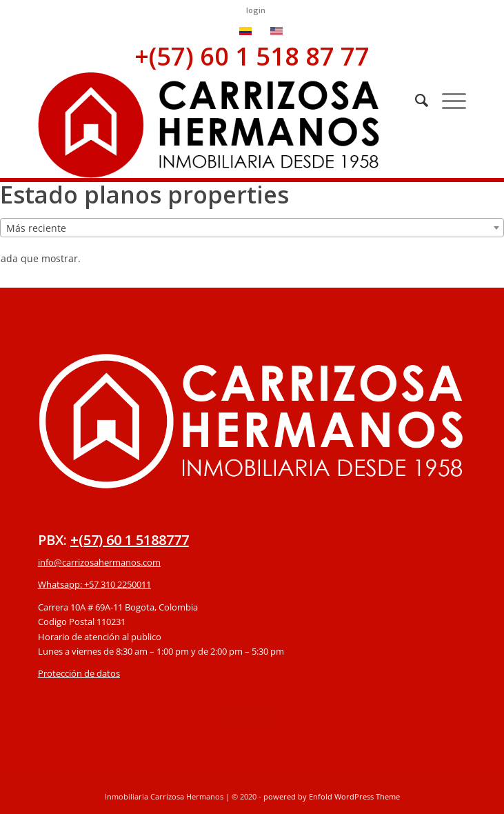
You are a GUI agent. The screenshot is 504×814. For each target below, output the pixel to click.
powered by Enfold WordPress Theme (332, 796)
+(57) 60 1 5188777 (130, 540)
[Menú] (447, 100)
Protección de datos (79, 673)
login (256, 10)
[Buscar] (415, 100)
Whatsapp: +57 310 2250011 (94, 584)
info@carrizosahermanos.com (99, 562)
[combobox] (252, 228)
